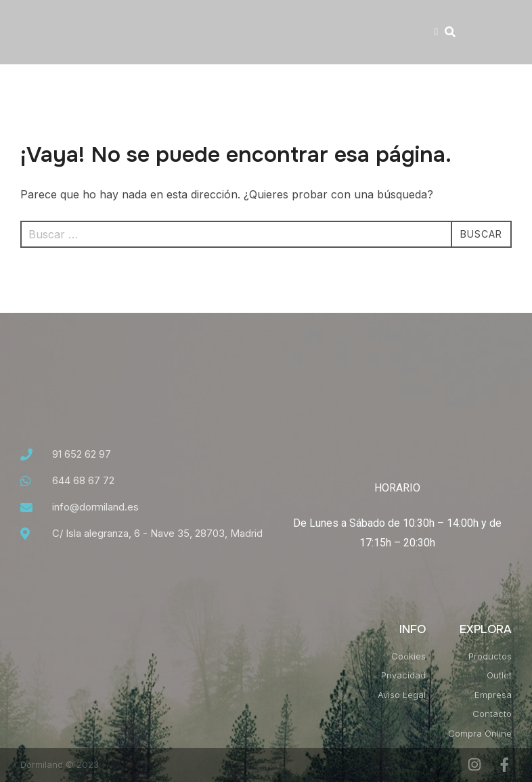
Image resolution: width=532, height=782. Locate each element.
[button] (436, 32)
